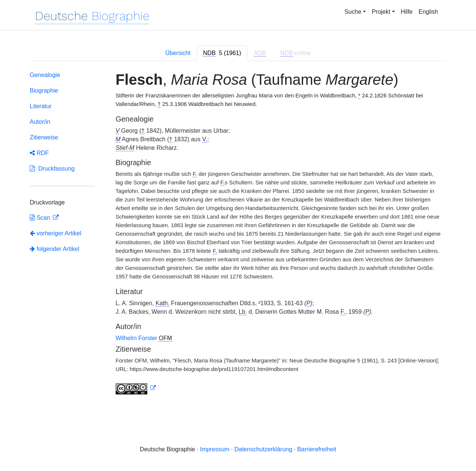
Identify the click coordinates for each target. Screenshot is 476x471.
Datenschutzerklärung (263, 449)
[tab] (222, 53)
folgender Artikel (54, 249)
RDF (39, 153)
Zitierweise (44, 137)
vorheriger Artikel (56, 233)
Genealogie (45, 75)
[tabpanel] (238, 234)
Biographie (44, 91)
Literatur (41, 106)
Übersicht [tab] (178, 53)
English (428, 12)
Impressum (215, 449)
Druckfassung (52, 169)
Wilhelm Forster (137, 338)
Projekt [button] (381, 12)
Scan (41, 218)
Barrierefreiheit (317, 449)
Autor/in (40, 122)
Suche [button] (353, 12)
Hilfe (407, 12)
